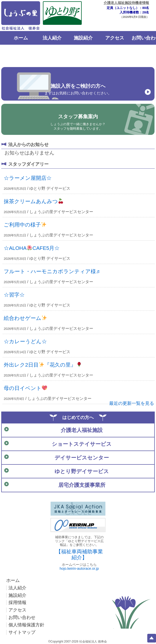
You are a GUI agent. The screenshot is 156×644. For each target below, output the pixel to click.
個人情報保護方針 (26, 625)
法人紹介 (52, 38)
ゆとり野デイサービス (82, 471)
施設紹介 (83, 38)
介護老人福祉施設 (82, 430)
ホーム (21, 38)
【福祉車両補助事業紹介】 (79, 554)
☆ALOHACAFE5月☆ (32, 248)
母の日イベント (25, 388)
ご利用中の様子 (25, 225)
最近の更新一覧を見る (132, 403)
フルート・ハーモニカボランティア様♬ (52, 271)
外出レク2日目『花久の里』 (43, 365)
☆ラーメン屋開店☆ (28, 178)
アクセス (115, 38)
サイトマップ (22, 632)
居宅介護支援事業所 (82, 485)
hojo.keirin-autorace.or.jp (79, 568)
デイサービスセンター (82, 458)
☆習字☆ (14, 295)
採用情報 (17, 603)
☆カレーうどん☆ (25, 341)
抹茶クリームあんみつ (34, 201)
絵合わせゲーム (25, 318)
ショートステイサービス (82, 444)
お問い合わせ (22, 617)
